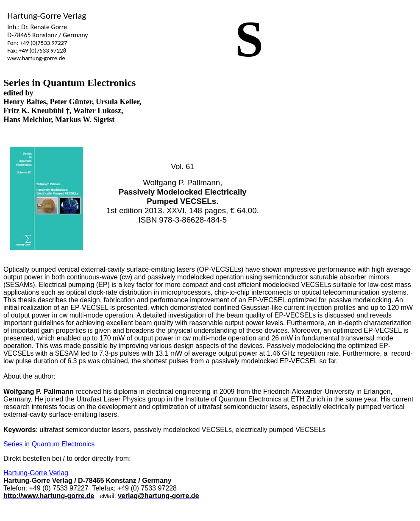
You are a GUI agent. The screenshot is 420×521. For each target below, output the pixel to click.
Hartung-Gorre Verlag (36, 473)
